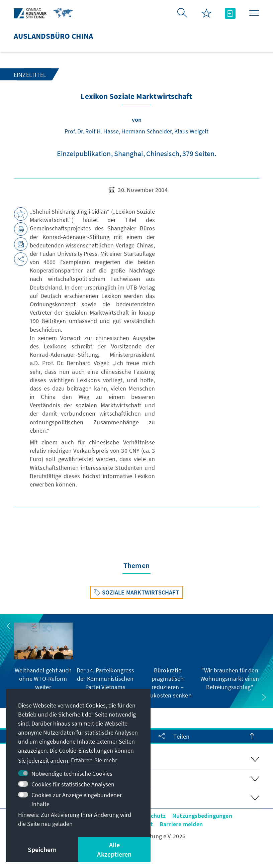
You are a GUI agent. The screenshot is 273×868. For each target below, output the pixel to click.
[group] (43, 657)
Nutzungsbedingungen (202, 816)
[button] (9, 626)
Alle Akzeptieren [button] (114, 849)
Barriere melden (181, 824)
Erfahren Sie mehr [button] (94, 760)
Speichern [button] (42, 849)
